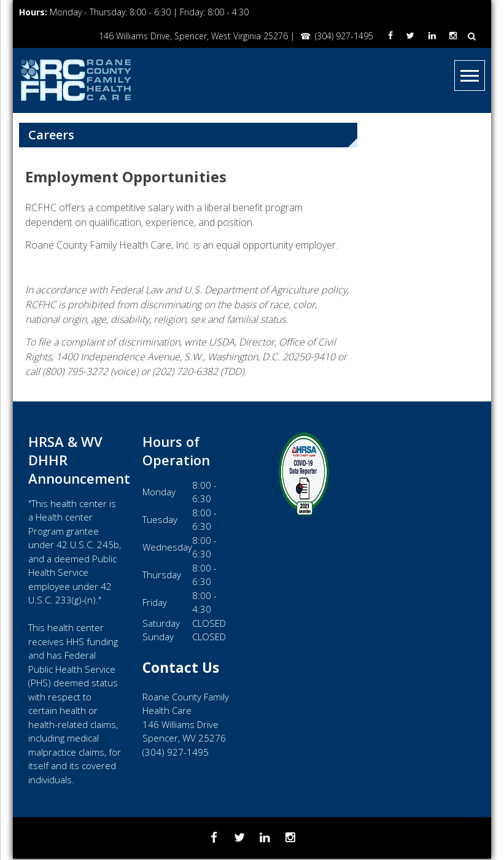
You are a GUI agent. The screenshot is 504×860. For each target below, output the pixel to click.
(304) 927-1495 (340, 36)
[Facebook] (387, 36)
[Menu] (470, 76)
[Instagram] (452, 36)
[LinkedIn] (430, 36)
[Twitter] (408, 36)
